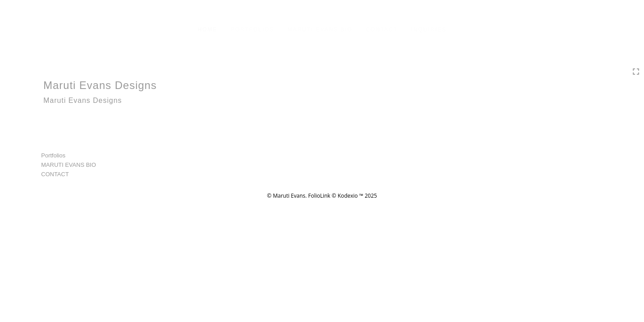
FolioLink (319, 196)
